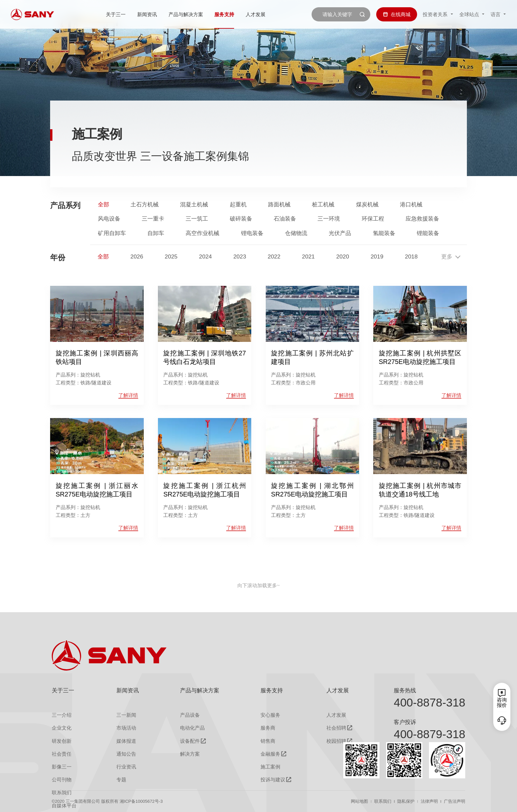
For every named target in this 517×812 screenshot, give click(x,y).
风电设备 (109, 219)
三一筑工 (197, 219)
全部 (104, 205)
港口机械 (411, 205)
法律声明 (429, 801)
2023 (240, 257)
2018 (411, 257)
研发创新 (62, 741)
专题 (121, 780)
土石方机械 (145, 205)
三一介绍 (62, 715)
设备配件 (190, 741)
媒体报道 (126, 741)
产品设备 (190, 715)
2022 (274, 257)
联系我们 (383, 801)
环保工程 (373, 219)
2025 (171, 257)
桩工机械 (323, 205)
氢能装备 (384, 233)
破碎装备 (241, 219)
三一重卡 (153, 219)
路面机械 (279, 205)
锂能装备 (428, 233)
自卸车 (156, 233)
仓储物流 (296, 233)
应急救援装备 (422, 219)
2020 (343, 257)
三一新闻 (126, 715)
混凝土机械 (194, 205)
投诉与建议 (273, 780)
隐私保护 (406, 801)
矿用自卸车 (112, 233)
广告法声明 (455, 801)
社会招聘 (336, 728)
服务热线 (405, 690)
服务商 (268, 728)
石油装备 (285, 219)
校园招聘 (336, 741)
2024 (206, 257)
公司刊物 (62, 780)
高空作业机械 (202, 233)
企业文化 (62, 728)
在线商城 (397, 14)
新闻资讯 (147, 14)
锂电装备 (252, 233)
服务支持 (224, 14)
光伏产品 (340, 233)
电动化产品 (192, 728)
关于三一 (116, 14)
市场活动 (126, 728)
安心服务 (270, 715)
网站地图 (359, 801)
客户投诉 (405, 722)
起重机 (238, 205)
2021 (308, 257)
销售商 (268, 741)
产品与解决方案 (186, 14)
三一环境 (329, 219)
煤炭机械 (367, 205)
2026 (137, 257)
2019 (377, 257)
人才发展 (256, 14)
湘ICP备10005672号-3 (141, 801)
